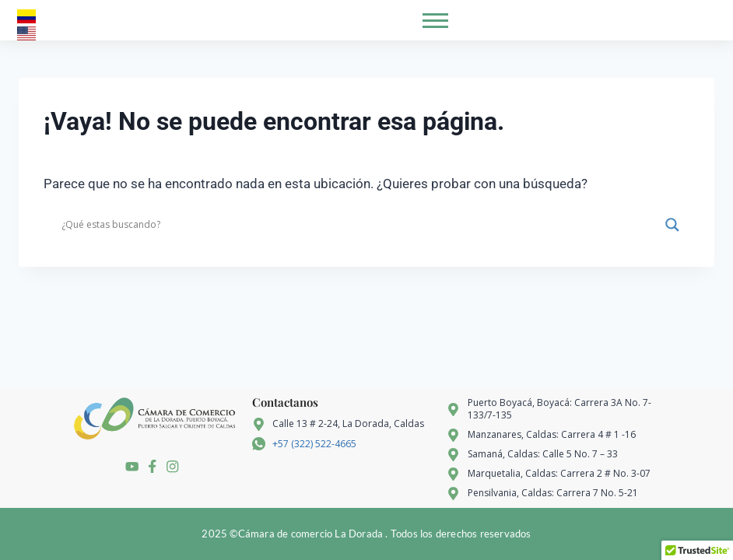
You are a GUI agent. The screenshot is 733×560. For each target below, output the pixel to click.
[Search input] (359, 225)
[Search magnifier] (672, 225)
